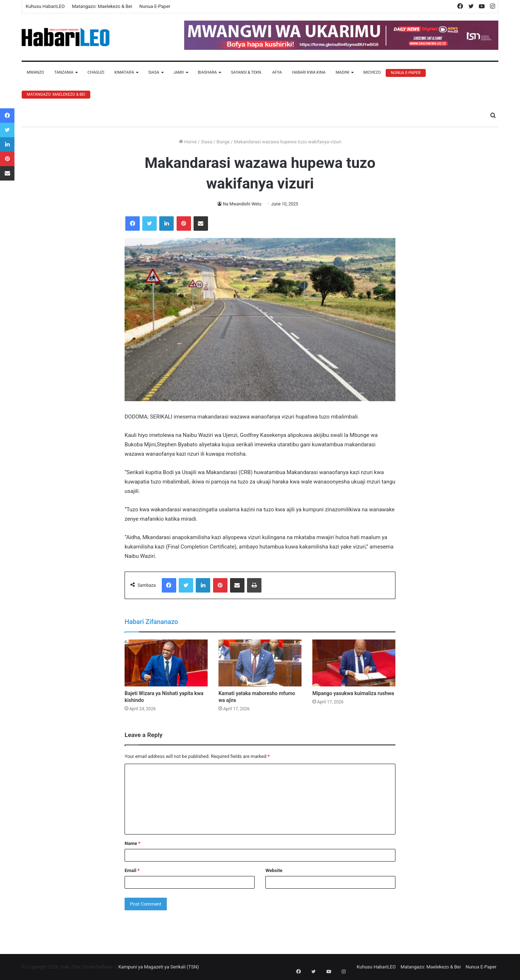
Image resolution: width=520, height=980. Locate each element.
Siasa (154, 72)
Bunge (223, 142)
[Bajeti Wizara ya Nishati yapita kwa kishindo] (166, 663)
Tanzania (64, 72)
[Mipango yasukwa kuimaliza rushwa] (354, 663)
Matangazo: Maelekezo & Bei (102, 6)
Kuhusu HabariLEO (45, 6)
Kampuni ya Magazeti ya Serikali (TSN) (159, 967)
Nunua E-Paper (155, 6)
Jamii (179, 72)
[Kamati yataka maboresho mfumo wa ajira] (260, 663)
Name (133, 843)
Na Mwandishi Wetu (242, 204)
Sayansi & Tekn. (246, 72)
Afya (277, 72)
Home (188, 142)
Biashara (207, 72)
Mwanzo (35, 72)
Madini (342, 72)
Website (274, 870)
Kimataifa (124, 72)
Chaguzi (96, 72)
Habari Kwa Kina (309, 72)
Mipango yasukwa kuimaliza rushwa (353, 693)
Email (132, 870)
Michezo (372, 72)
